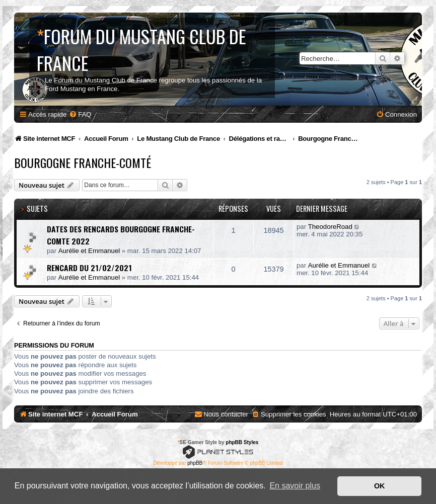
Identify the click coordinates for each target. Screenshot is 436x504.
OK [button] (380, 486)
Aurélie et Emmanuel (89, 251)
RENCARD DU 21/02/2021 (89, 268)
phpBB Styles (242, 442)
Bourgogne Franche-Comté (83, 162)
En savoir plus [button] (295, 486)
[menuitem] (80, 114)
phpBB (195, 463)
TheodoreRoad (330, 227)
